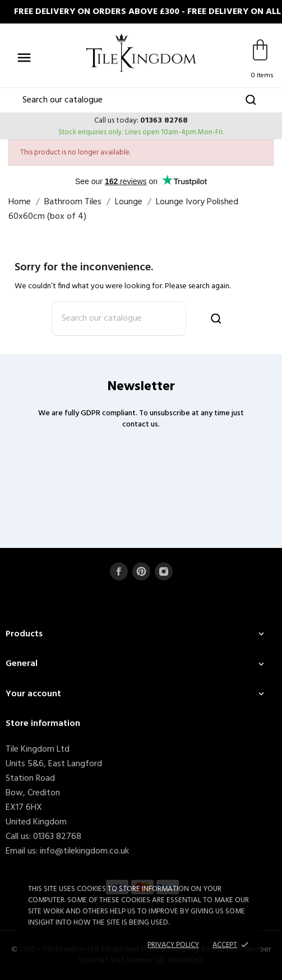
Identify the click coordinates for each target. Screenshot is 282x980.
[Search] (141, 100)
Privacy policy (173, 945)
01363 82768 (164, 121)
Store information (43, 724)
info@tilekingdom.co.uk (84, 851)
